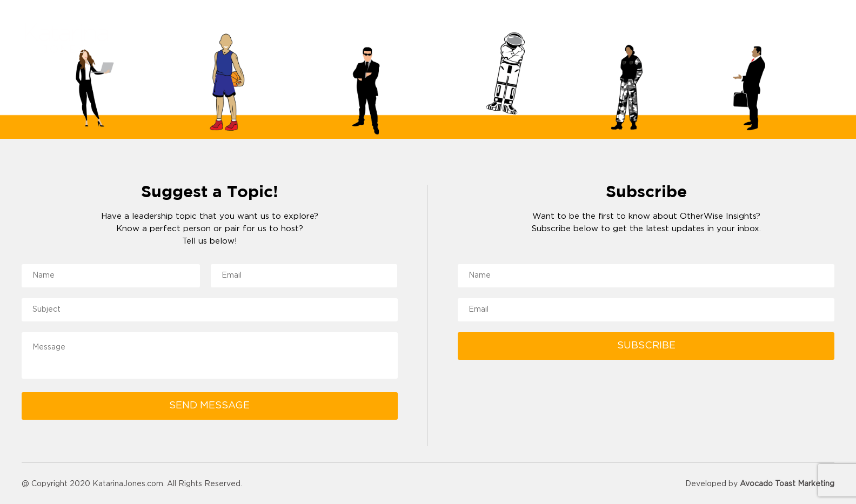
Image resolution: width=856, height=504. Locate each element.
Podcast (761, 39)
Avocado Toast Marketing (787, 484)
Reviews (639, 39)
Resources (700, 39)
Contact (817, 39)
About (579, 39)
